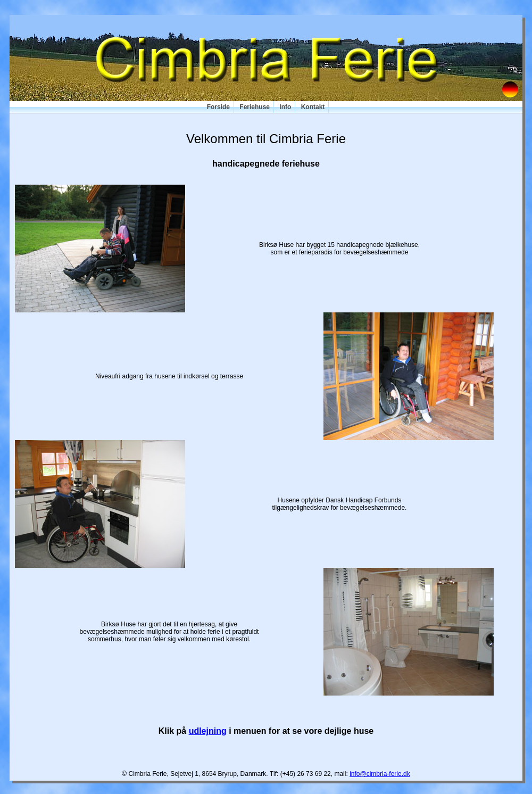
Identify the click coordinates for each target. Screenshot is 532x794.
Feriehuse (255, 107)
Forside (218, 107)
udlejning (208, 731)
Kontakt (313, 107)
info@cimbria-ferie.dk (380, 774)
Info (285, 107)
